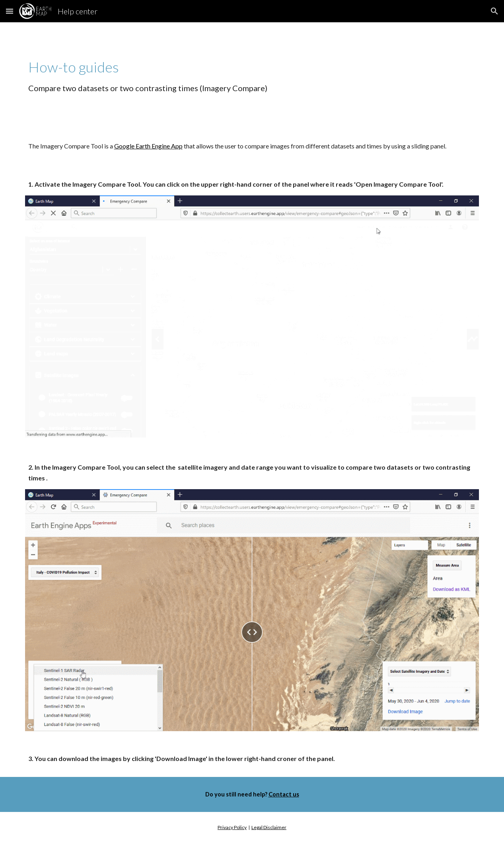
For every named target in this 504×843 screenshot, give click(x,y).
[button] (10, 11)
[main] (252, 75)
